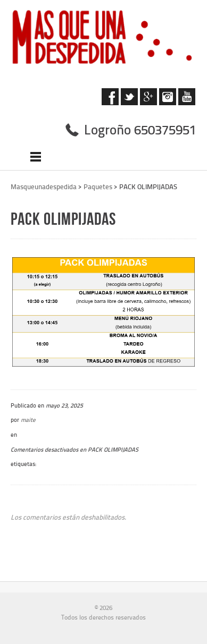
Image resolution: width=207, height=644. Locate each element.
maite (28, 420)
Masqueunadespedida (44, 187)
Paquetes (98, 187)
